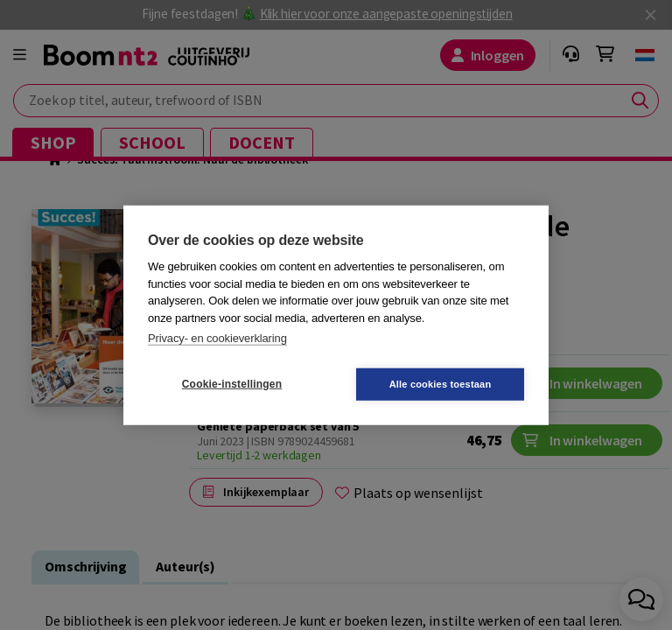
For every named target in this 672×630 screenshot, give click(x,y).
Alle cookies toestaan (441, 383)
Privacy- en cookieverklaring (217, 338)
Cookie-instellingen (232, 384)
